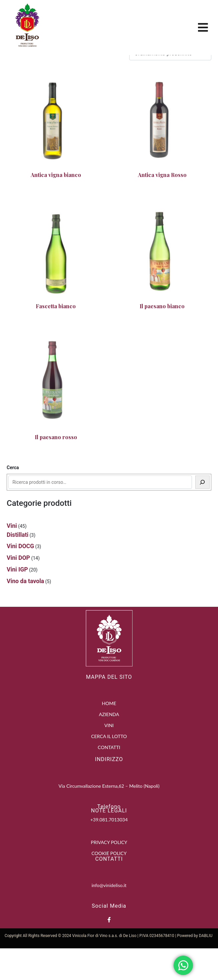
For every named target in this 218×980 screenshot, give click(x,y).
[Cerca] (203, 514)
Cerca (13, 499)
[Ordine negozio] (170, 85)
